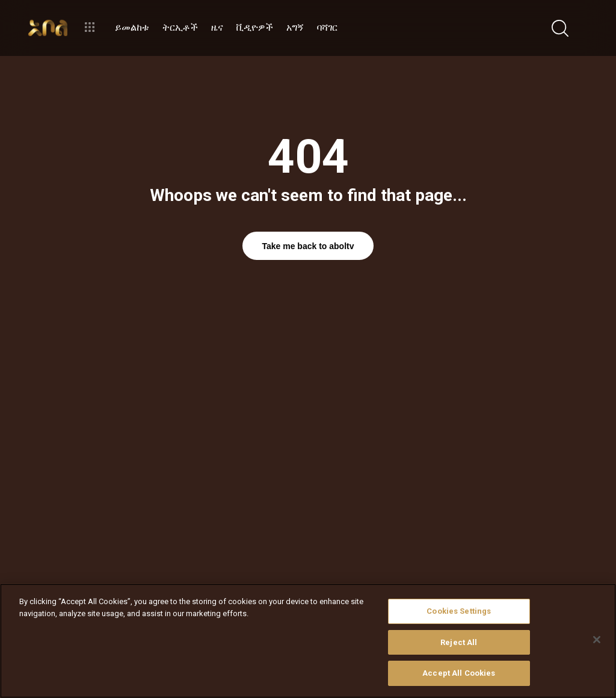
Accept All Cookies (459, 673)
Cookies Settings (459, 611)
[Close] (597, 640)
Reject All (459, 642)
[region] (308, 641)
